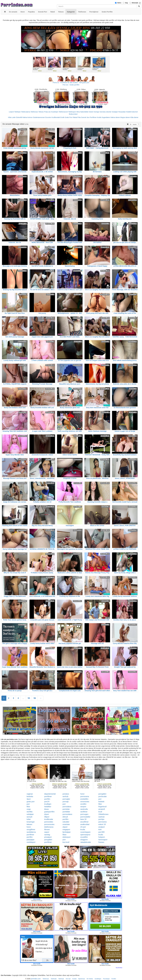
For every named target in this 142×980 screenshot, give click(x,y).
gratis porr (31, 802)
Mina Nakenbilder (82, 112)
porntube (66, 809)
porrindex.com (36, 979)
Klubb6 (129, 112)
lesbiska (30, 796)
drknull (65, 817)
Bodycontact (73, 114)
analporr (102, 827)
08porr (47, 817)
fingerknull (102, 807)
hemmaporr (103, 840)
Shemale (135, 3)
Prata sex (47, 112)
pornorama (85, 796)
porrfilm (47, 799)
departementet (50, 794)
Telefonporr (72, 112)
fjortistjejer (67, 832)
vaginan (30, 794)
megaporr (66, 830)
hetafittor (48, 807)
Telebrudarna (26, 112)
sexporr (83, 807)
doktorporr (67, 837)
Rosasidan (122, 112)
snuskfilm (84, 837)
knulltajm (48, 804)
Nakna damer (115, 117)
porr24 (47, 802)
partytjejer (31, 840)
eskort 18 (102, 824)
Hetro (119, 3)
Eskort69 (19, 117)
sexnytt (29, 817)
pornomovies (49, 824)
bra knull (66, 842)
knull (100, 812)
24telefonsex (103, 814)
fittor (100, 804)
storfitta (30, 812)
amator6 (102, 809)
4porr (29, 799)
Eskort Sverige (94, 112)
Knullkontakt (56, 117)
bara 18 (83, 819)
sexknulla (84, 809)
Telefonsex (34, 112)
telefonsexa (49, 827)
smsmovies (85, 802)
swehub (101, 817)
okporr (65, 827)
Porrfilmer (93, 117)
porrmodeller (85, 817)
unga (29, 809)
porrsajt (66, 802)
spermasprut (85, 835)
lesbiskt (101, 802)
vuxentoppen (85, 832)
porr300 (101, 832)
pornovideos (67, 814)
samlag (47, 835)
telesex (29, 824)
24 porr (83, 827)
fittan (65, 835)
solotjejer (30, 814)
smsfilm (83, 804)
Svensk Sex (85, 117)
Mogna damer (125, 117)
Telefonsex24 (63, 112)
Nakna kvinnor (28, 117)
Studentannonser (39, 117)
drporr (47, 814)
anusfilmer (84, 822)
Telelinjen (18, 112)
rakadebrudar (86, 842)
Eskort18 (135, 112)
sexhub (65, 796)
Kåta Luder (12, 117)
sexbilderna (31, 832)
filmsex (47, 830)
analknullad (85, 824)
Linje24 (11, 112)
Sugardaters (106, 117)
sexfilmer (84, 812)
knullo (101, 835)
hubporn (102, 837)
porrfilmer (48, 796)
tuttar (29, 819)
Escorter (48, 117)
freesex (101, 842)
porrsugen (84, 814)
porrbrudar (103, 796)
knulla (83, 830)
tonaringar (31, 822)
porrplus (66, 794)
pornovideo (49, 822)
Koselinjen (55, 112)
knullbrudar (49, 819)
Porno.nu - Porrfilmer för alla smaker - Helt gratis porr (71, 83)
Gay (126, 3)
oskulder (66, 822)
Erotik (62, 117)
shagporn (84, 840)
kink (100, 830)
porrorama (103, 822)
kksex (47, 809)
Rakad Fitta (77, 117)
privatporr (48, 837)
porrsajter (66, 799)
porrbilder (66, 812)
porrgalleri (102, 794)
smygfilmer (31, 830)
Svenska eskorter (106, 112)
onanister (66, 824)
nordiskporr (31, 842)
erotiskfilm (84, 799)
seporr (47, 832)
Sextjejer (115, 112)
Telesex (41, 112)
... (23, 698)
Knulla (99, 117)
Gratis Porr (69, 117)
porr (100, 799)
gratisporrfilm (49, 812)
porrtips (101, 819)
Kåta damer (134, 117)
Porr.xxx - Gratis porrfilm (71, 85)
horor (82, 794)
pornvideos (67, 807)
